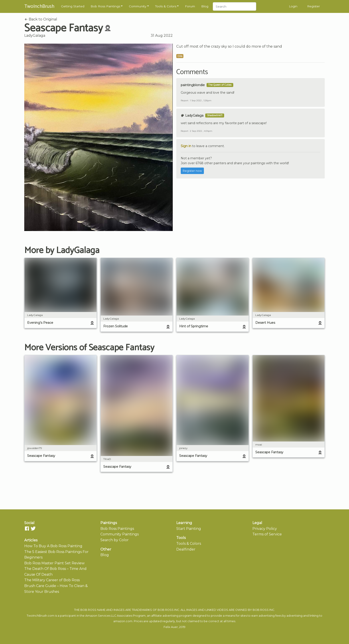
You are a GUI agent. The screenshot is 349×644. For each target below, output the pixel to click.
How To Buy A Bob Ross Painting (53, 546)
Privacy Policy (265, 529)
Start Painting (189, 529)
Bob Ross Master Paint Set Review (54, 563)
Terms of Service (267, 534)
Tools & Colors (166, 6)
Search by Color (115, 540)
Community (138, 6)
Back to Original (41, 19)
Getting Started (73, 6)
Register (313, 6)
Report (185, 100)
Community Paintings (120, 534)
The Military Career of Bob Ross (52, 580)
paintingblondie (193, 85)
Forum (190, 6)
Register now (192, 171)
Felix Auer (171, 627)
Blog (205, 6)
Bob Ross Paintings (105, 6)
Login (293, 6)
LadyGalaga (35, 35)
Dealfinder (186, 549)
